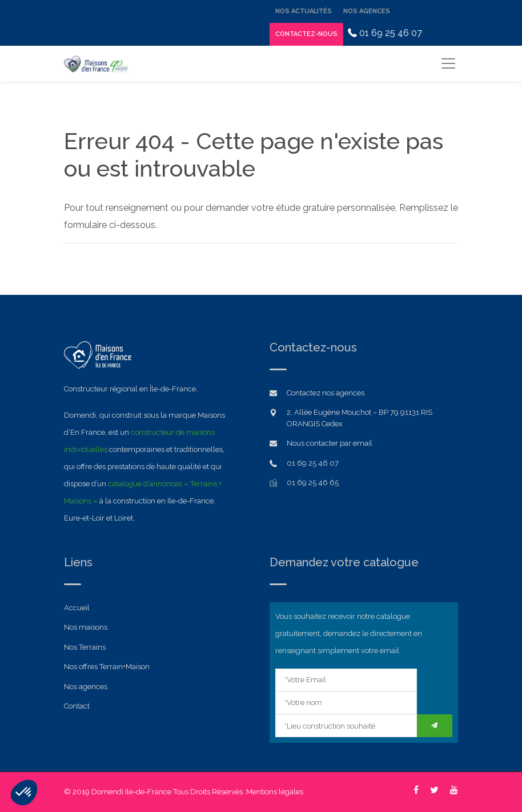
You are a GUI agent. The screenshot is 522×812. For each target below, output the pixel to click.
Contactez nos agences (326, 393)
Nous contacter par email (330, 443)
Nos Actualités (304, 11)
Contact (77, 706)
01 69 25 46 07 (385, 33)
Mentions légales (275, 792)
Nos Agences (367, 11)
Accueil (77, 608)
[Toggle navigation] (448, 63)
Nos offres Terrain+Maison (107, 667)
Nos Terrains (85, 647)
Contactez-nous (306, 34)
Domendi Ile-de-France (131, 792)
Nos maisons (86, 627)
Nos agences (86, 687)
